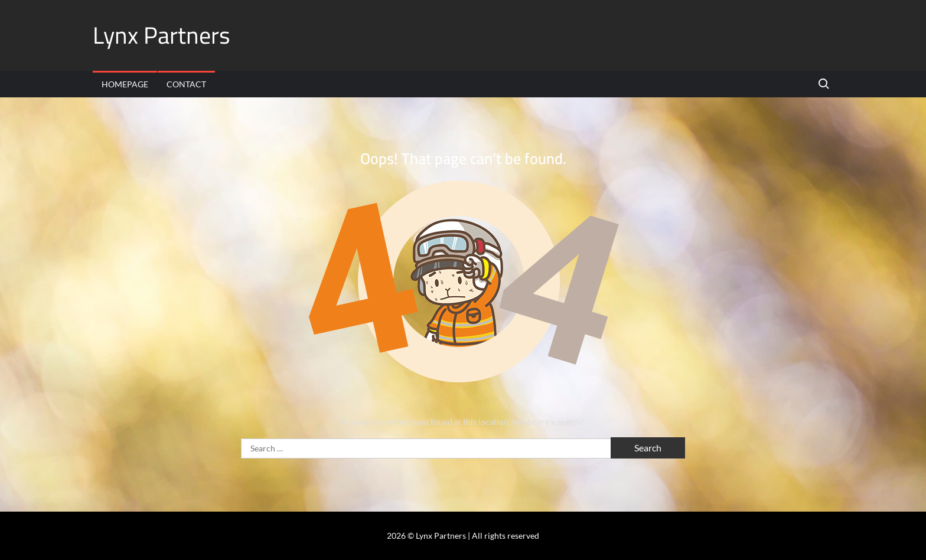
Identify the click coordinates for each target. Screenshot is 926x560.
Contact (186, 84)
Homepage (125, 84)
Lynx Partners (162, 35)
